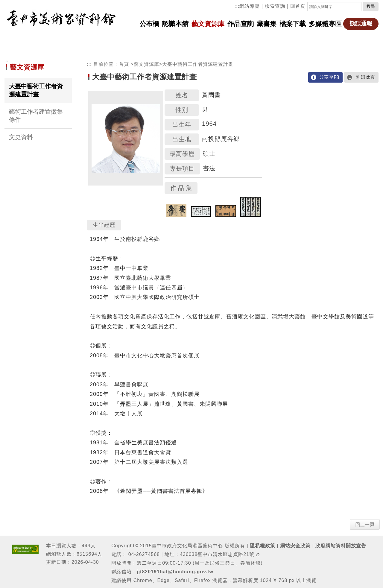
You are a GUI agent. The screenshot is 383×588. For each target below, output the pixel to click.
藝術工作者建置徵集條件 (36, 116)
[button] (365, 524)
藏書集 (267, 24)
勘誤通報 (361, 23)
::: (237, 6)
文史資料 (21, 137)
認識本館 (175, 24)
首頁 (124, 64)
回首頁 (298, 6)
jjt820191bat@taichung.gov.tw (175, 572)
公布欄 (149, 24)
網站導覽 (250, 6)
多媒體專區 (325, 24)
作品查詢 (241, 24)
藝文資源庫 (208, 24)
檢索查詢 (275, 6)
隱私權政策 (263, 546)
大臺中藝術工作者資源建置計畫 (36, 90)
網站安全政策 (295, 546)
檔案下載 (293, 24)
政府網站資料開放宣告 (341, 546)
